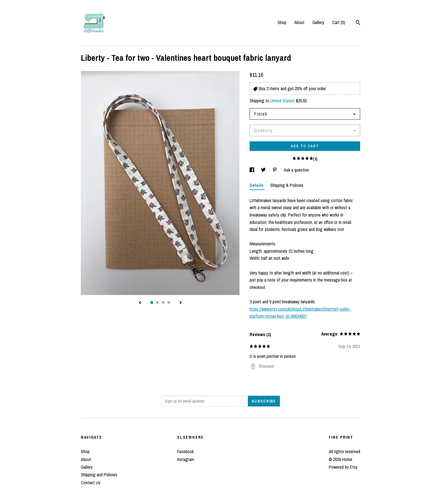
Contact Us (91, 483)
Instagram (186, 459)
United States (282, 101)
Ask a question (296, 170)
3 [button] (163, 302)
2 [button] (157, 302)
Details (257, 185)
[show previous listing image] (140, 303)
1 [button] (152, 302)
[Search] (358, 23)
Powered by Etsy (343, 467)
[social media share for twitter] (264, 170)
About (299, 22)
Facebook (185, 451)
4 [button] (169, 302)
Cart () (339, 22)
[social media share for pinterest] (275, 170)
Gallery (318, 22)
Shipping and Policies (99, 475)
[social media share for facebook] (252, 170)
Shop (282, 22)
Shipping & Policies (287, 185)
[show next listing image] (181, 303)
